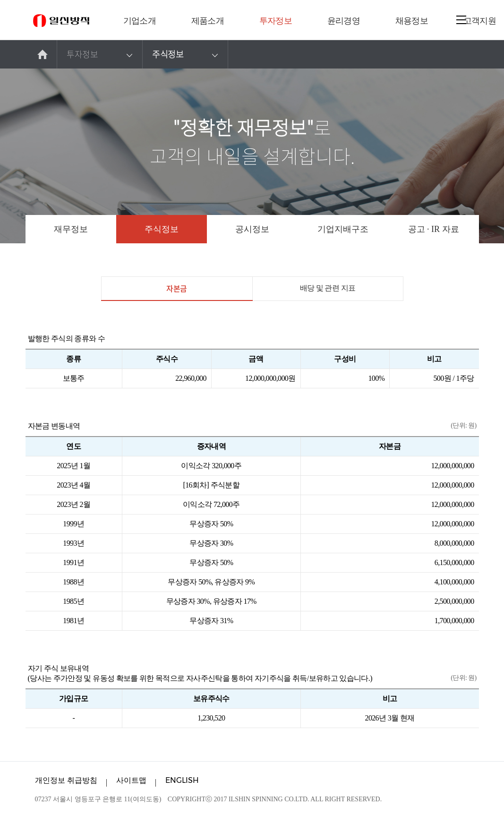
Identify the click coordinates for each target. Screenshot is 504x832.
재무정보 (71, 229)
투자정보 (101, 54)
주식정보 (186, 54)
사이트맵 (131, 780)
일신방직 (61, 21)
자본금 (177, 292)
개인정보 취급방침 (66, 780)
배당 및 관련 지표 (328, 288)
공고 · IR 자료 (434, 229)
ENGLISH (182, 780)
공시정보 (252, 229)
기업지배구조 (343, 229)
